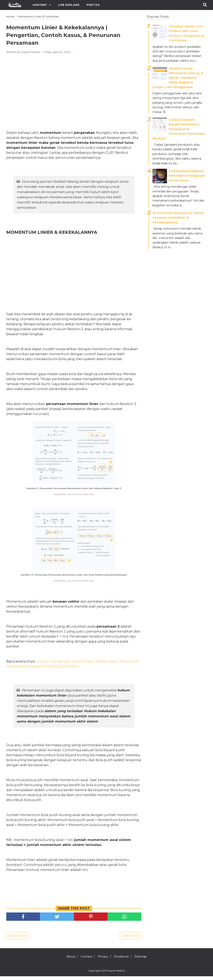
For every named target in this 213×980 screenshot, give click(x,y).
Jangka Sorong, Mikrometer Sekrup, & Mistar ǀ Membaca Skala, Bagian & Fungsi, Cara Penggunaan (178, 78)
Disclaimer (124, 960)
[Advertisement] (74, 91)
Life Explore (69, 5)
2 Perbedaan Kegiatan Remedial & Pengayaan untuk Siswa (187, 176)
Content (40, 5)
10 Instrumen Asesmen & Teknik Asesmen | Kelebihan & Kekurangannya (178, 218)
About (65, 960)
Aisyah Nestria (116, 974)
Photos (93, 5)
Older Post (130, 939)
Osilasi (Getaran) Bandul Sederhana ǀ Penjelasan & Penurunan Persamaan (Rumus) (179, 129)
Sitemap (146, 960)
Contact (84, 960)
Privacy (103, 960)
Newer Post (18, 939)
